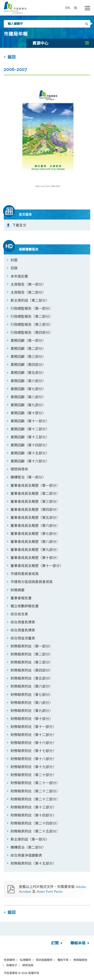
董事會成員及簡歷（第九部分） (35, 550)
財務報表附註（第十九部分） (33, 767)
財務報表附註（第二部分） (32, 654)
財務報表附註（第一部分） (32, 646)
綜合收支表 (19, 614)
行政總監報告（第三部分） (32, 324)
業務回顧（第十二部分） (30, 429)
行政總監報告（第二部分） (32, 316)
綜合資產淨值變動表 (26, 855)
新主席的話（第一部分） (30, 839)
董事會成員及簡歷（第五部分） (35, 517)
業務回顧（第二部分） (28, 348)
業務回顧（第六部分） (28, 381)
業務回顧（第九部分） (28, 405)
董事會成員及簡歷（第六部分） (35, 525)
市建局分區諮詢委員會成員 (32, 582)
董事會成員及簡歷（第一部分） (35, 485)
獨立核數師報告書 (25, 606)
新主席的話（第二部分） (30, 300)
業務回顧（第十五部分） (30, 453)
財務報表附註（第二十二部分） (35, 791)
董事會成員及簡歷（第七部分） (35, 534)
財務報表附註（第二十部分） (33, 775)
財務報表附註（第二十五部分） (35, 831)
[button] (60, 43)
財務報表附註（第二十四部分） (35, 823)
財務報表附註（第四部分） (32, 670)
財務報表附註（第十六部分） (33, 743)
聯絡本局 (80, 943)
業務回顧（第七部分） (28, 389)
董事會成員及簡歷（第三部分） (35, 501)
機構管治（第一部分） (28, 477)
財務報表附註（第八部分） (32, 703)
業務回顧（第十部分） (28, 413)
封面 (14, 260)
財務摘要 (18, 590)
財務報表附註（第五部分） (32, 678)
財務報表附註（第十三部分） (33, 807)
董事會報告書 (21, 598)
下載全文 (19, 225)
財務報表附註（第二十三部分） (35, 799)
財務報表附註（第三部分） (32, 662)
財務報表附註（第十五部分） (33, 863)
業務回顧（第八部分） (28, 397)
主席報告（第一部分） (28, 284)
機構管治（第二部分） (28, 847)
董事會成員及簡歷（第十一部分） (37, 566)
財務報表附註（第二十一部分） (35, 783)
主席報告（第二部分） (28, 292)
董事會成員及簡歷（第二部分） (35, 493)
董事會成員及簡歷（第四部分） (35, 509)
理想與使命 (19, 469)
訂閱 (57, 943)
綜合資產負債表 (23, 622)
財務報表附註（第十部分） (32, 719)
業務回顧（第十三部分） (30, 437)
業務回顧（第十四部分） (30, 445)
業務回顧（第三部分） (28, 356)
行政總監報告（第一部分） (32, 308)
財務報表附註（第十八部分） (33, 759)
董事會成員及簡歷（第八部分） (35, 542)
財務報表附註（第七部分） (32, 695)
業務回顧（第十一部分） (30, 421)
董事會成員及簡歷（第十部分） (35, 558)
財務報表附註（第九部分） (32, 711)
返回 (10, 57)
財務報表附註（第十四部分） (33, 815)
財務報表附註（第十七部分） (33, 751)
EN (68, 8)
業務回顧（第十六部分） (30, 461)
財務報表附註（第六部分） (32, 686)
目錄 (14, 268)
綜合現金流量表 (23, 638)
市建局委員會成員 (25, 574)
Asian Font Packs (50, 891)
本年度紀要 (19, 276)
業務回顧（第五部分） (28, 373)
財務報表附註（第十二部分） (33, 735)
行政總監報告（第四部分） (32, 332)
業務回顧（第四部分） (28, 364)
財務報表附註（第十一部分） (33, 727)
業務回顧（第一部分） (28, 340)
